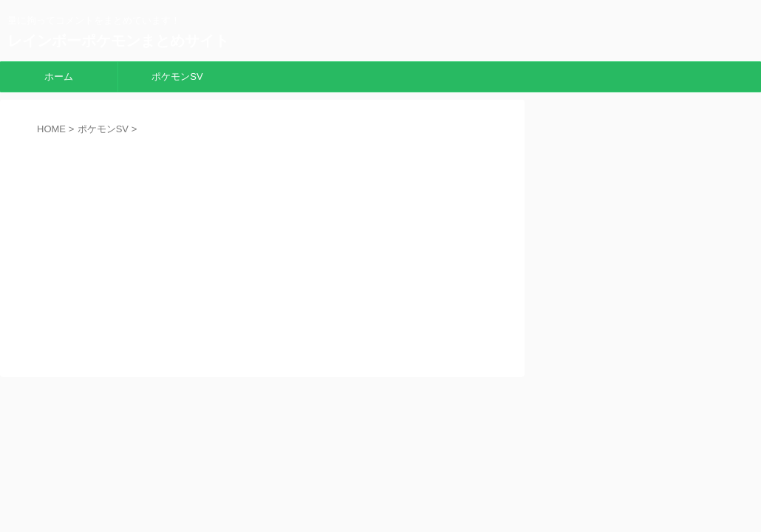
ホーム (59, 76)
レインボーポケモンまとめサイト (118, 41)
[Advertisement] (262, 245)
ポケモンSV (177, 76)
